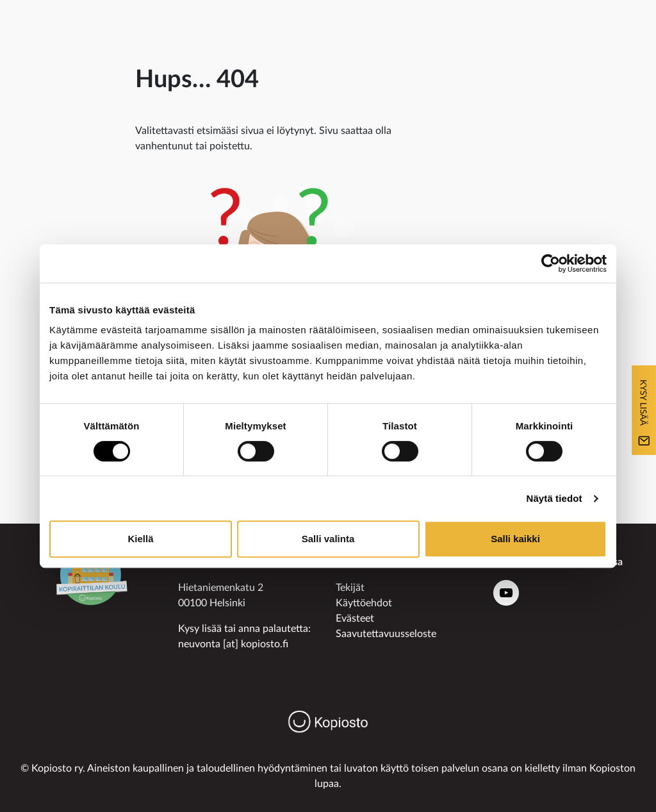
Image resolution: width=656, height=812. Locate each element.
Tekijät (350, 588)
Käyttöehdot (364, 603)
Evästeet (355, 618)
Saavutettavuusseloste (386, 634)
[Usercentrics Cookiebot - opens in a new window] (551, 263)
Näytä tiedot (554, 498)
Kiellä (140, 539)
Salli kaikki (515, 539)
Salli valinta (328, 539)
